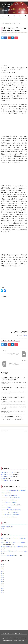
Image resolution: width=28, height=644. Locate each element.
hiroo (2, 553)
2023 (2, 571)
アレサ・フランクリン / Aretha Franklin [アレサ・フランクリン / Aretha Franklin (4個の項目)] (12, 510)
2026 (2, 565)
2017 (2, 584)
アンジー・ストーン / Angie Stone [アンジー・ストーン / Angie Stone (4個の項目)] (10, 512)
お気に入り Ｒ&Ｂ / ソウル (15, 23)
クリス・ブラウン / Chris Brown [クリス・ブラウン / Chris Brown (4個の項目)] (10, 517)
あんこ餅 (3, 479)
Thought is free (22, 641)
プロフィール (10, 633)
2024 (2, 569)
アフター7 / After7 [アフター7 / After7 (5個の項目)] (7, 507)
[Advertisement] (14, 50)
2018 (2, 582)
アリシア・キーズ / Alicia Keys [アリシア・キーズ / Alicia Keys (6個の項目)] (10, 500)
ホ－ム (4, 633)
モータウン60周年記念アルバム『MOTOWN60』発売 (13, 547)
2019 (2, 580)
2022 (2, 573)
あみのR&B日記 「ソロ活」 (7, 472)
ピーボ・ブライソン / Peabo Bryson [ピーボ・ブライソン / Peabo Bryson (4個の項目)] (11, 515)
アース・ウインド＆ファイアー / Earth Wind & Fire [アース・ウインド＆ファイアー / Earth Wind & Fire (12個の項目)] (14, 490)
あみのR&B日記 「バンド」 (7, 481)
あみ (25, 335)
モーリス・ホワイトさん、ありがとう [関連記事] (12, 417)
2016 (2, 586)
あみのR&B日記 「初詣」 (7, 477)
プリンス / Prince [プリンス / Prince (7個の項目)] (6, 493)
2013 (2, 592)
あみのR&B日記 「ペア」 (7, 474)
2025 (2, 567)
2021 (2, 575)
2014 (2, 590)
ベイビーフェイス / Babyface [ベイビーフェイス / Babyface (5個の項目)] (9, 502)
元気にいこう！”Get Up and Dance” (10, 555)
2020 (2, 578)
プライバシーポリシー (20, 633)
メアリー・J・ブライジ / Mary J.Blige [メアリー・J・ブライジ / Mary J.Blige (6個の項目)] (11, 498)
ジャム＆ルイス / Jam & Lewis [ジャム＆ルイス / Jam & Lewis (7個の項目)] (10, 495)
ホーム (4, 23)
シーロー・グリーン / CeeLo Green (19, 333)
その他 (2, 529)
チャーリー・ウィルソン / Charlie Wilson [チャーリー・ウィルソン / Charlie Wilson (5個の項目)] (12, 505)
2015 (2, 588)
